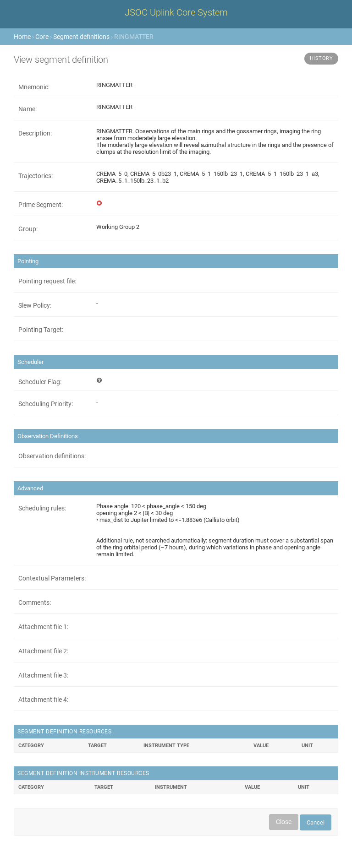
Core (42, 37)
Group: (28, 229)
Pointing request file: (47, 281)
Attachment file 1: (43, 627)
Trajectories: (36, 176)
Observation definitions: (52, 456)
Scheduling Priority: (46, 404)
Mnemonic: (34, 87)
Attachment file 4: (43, 700)
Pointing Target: (41, 330)
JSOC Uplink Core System (176, 12)
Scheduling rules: (42, 508)
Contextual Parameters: (52, 578)
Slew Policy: (35, 305)
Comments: (35, 602)
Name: (27, 109)
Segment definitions (81, 37)
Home (22, 37)
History (322, 58)
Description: (35, 133)
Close (284, 822)
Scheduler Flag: (40, 382)
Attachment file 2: (43, 651)
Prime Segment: (41, 205)
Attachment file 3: (43, 675)
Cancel (316, 822)
